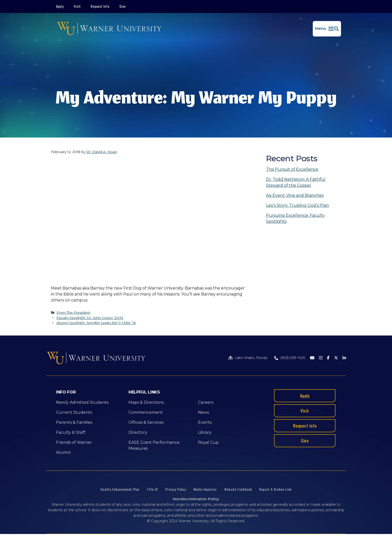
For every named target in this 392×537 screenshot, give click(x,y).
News (203, 412)
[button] (327, 29)
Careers (206, 402)
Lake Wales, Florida (251, 358)
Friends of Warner (74, 442)
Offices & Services (146, 422)
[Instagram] (321, 358)
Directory (138, 432)
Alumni (63, 452)
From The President (73, 312)
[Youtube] (312, 358)
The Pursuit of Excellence (292, 169)
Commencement (146, 412)
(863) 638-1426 (293, 358)
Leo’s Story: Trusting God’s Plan (297, 205)
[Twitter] (336, 358)
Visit (77, 6)
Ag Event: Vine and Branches (295, 195)
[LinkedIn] (344, 358)
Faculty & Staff (71, 432)
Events (205, 422)
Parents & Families (74, 422)
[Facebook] (328, 358)
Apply (60, 6)
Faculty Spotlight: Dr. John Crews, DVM (90, 318)
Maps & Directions (146, 402)
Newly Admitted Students (82, 402)
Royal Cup (208, 442)
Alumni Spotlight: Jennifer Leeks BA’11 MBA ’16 (96, 323)
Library (205, 432)
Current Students (74, 412)
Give (123, 6)
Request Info (100, 6)
